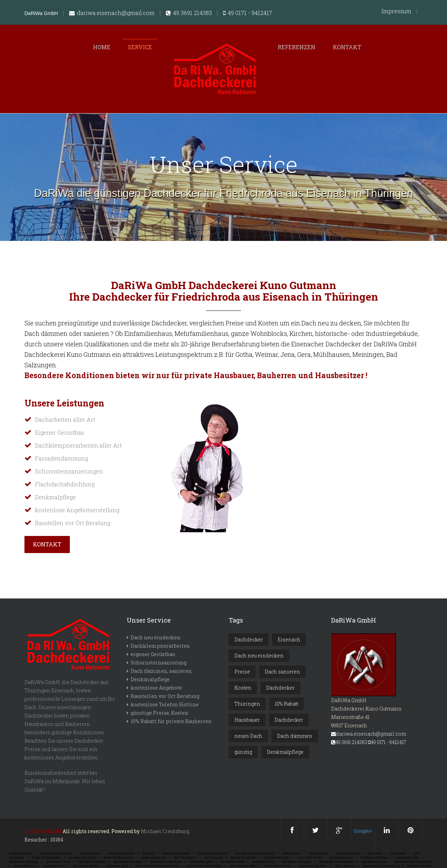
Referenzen (296, 47)
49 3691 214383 (189, 13)
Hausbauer (247, 720)
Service (140, 47)
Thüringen (247, 704)
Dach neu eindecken (156, 637)
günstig (243, 752)
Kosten (243, 688)
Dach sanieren (282, 672)
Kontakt (347, 47)
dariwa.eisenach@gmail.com (112, 13)
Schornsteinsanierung (159, 663)
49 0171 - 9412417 (248, 13)
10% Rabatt (287, 704)
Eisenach (289, 639)
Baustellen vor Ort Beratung (165, 696)
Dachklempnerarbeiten (160, 646)
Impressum (396, 11)
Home (102, 47)
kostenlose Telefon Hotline (165, 704)
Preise (242, 672)
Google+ (363, 831)
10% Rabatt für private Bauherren (171, 721)
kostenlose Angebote (156, 688)
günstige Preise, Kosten (159, 713)
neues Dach (248, 736)
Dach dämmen (295, 736)
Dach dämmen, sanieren (161, 671)
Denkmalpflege (150, 679)
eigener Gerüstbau (153, 654)
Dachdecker (249, 639)
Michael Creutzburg (165, 831)
